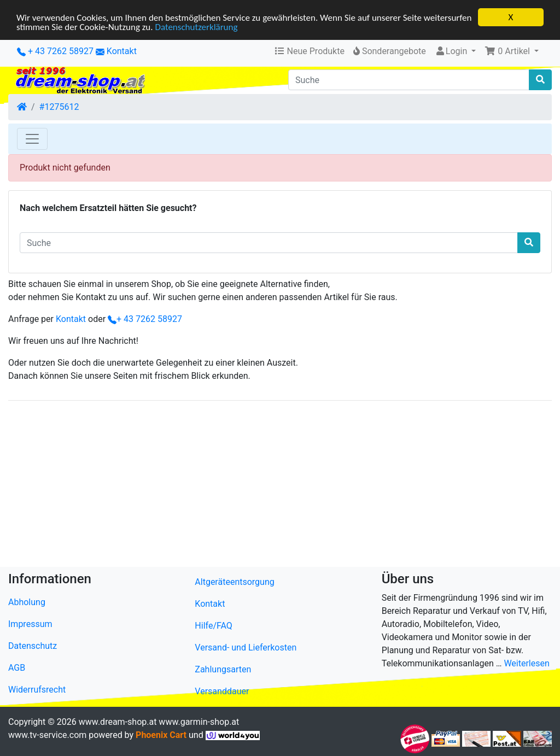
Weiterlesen (526, 663)
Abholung (27, 602)
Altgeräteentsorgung (234, 582)
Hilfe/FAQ (214, 626)
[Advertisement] (280, 486)
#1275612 (59, 107)
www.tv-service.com (47, 735)
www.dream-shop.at (118, 722)
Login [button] (452, 51)
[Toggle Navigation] (32, 139)
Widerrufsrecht (37, 690)
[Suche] (409, 80)
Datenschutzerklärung (196, 27)
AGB (17, 668)
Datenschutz (33, 646)
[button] (512, 51)
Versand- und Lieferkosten (246, 647)
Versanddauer (222, 691)
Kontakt (122, 51)
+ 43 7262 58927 (55, 51)
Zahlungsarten (223, 669)
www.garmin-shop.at (199, 722)
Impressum (30, 624)
